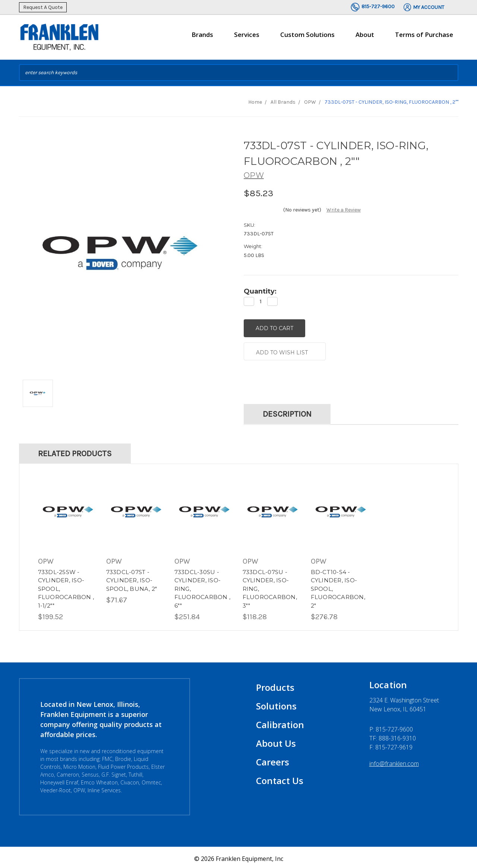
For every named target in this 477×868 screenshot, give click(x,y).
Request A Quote (43, 7)
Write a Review (344, 210)
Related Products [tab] (75, 451)
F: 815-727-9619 (391, 745)
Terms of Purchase (424, 35)
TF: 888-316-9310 (393, 736)
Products (275, 685)
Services (247, 38)
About (365, 38)
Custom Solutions (307, 38)
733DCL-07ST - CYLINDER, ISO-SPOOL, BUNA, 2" (132, 577)
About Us (276, 741)
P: (391, 727)
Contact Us (280, 778)
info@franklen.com (394, 761)
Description (287, 411)
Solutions (276, 703)
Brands (202, 38)
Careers (273, 759)
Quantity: (260, 291)
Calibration (280, 722)
